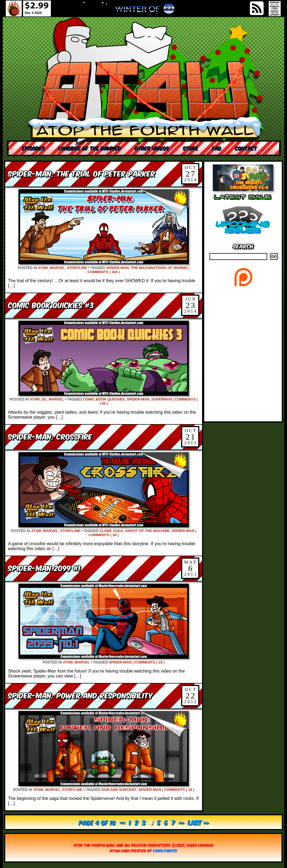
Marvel (58, 268)
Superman (161, 399)
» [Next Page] (181, 822)
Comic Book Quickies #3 (51, 305)
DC (44, 399)
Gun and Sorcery (119, 790)
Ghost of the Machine (148, 531)
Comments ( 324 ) (104, 272)
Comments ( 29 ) (104, 535)
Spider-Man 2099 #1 (44, 568)
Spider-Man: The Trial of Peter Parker (82, 173)
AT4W (43, 268)
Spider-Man (117, 268)
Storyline (77, 268)
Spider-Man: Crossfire (50, 436)
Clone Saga (111, 531)
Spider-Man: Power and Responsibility (80, 695)
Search (243, 246)
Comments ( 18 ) (150, 662)
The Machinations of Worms (159, 268)
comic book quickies (104, 399)
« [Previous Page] (122, 822)
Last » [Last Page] (198, 822)
